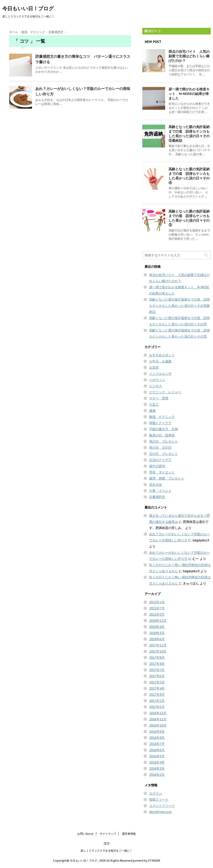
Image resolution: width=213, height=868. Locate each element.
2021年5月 (157, 614)
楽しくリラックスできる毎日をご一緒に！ (106, 851)
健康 (152, 411)
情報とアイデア (160, 423)
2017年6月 (157, 676)
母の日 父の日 (160, 448)
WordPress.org (160, 812)
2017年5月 (157, 682)
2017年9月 (157, 658)
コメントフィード (162, 806)
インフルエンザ (160, 374)
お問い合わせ (86, 834)
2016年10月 (158, 725)
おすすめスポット (162, 355)
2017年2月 (157, 701)
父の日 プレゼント (164, 454)
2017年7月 (157, 670)
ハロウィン (157, 380)
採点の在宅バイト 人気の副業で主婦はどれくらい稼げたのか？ (189, 56)
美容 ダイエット (162, 472)
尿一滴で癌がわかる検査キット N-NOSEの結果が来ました (189, 94)
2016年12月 (158, 713)
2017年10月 (158, 651)
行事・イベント (160, 491)
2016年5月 (157, 756)
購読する (153, 31)
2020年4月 (157, 627)
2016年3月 (157, 768)
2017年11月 (158, 645)
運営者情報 (129, 834)
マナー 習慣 (159, 398)
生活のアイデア (160, 460)
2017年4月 (157, 688)
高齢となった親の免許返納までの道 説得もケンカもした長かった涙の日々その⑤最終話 (189, 134)
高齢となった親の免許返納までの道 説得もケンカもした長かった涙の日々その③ (189, 218)
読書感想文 (157, 497)
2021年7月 (157, 608)
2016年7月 (157, 744)
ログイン (156, 793)
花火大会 (156, 485)
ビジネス (156, 386)
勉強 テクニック (162, 417)
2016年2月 (157, 775)
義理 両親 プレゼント (167, 478)
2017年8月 (157, 664)
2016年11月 (158, 719)
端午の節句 (157, 466)
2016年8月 (157, 738)
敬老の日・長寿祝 (162, 435)
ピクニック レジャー (165, 392)
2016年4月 (157, 762)
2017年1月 (157, 707)
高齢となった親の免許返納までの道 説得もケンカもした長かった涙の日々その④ (189, 176)
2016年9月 (157, 732)
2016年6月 (157, 750)
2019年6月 (157, 639)
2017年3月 (157, 695)
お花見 (154, 367)
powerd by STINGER (147, 861)
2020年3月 (157, 633)
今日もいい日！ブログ (28, 8)
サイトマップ (108, 834)
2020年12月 (158, 621)
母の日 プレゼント (164, 441)
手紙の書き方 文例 (164, 429)
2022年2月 (157, 602)
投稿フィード (159, 800)
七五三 (154, 404)
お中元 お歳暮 (160, 361)
